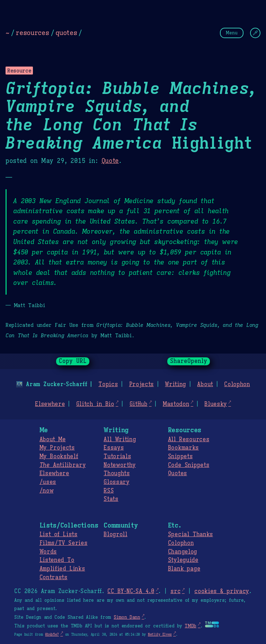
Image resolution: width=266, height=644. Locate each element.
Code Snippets (189, 465)
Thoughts (117, 473)
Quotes (178, 473)
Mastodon (176, 404)
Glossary (116, 482)
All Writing (120, 440)
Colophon (237, 384)
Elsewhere (50, 404)
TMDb (190, 626)
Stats (111, 499)
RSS (109, 491)
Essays (114, 448)
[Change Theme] (255, 33)
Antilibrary (63, 465)
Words (48, 552)
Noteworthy (120, 465)
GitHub (139, 404)
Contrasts (54, 577)
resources (32, 33)
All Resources (189, 440)
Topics (108, 384)
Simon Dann (127, 617)
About (205, 384)
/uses (48, 482)
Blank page (184, 569)
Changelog (183, 552)
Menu (232, 33)
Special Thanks (190, 534)
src (175, 591)
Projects (141, 384)
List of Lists (59, 534)
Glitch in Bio (95, 404)
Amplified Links (62, 569)
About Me (53, 440)
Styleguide (183, 560)
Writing (175, 384)
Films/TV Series (64, 543)
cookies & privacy (222, 591)
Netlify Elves (160, 634)
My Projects (57, 448)
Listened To (57, 560)
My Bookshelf (59, 456)
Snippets (180, 456)
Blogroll (115, 534)
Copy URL (73, 361)
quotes (66, 33)
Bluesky (216, 404)
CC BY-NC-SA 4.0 (131, 591)
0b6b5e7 (52, 634)
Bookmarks (183, 448)
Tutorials (117, 456)
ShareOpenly (189, 361)
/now (47, 491)
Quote (110, 161)
